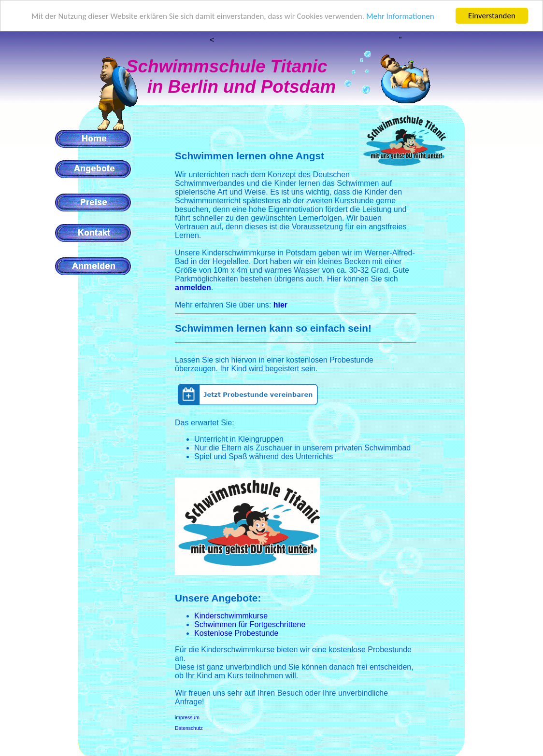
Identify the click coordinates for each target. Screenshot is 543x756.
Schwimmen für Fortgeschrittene (250, 624)
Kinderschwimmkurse (231, 616)
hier (280, 305)
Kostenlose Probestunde (236, 633)
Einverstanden (492, 16)
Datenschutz (189, 728)
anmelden (193, 287)
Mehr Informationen (400, 16)
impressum (187, 718)
